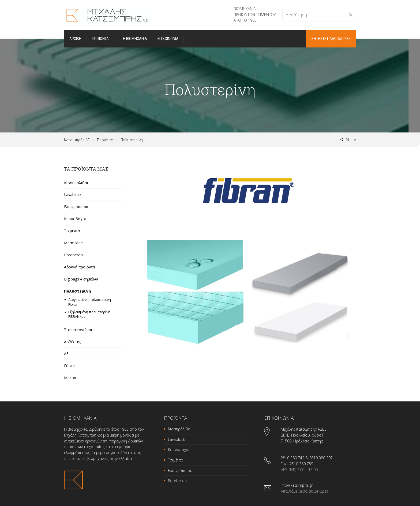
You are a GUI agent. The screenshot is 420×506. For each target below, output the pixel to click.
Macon (70, 378)
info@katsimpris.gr (297, 485)
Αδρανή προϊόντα (79, 267)
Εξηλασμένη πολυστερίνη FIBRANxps (89, 314)
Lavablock (73, 195)
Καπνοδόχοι (75, 219)
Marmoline (73, 243)
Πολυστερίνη (78, 291)
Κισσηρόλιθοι (76, 182)
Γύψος (70, 366)
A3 (66, 354)
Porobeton (73, 255)
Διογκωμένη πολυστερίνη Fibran (90, 302)
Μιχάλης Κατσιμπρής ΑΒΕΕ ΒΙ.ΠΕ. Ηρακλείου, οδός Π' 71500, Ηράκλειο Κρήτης (304, 435)
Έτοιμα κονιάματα (79, 329)
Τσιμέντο (72, 231)
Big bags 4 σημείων (81, 279)
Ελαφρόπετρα (76, 207)
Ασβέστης (72, 341)
